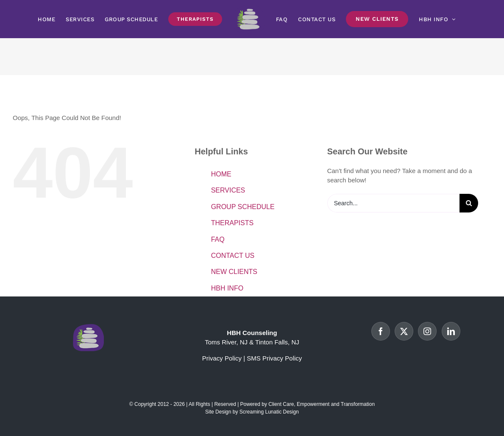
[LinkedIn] (451, 331)
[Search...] (393, 203)
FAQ (218, 239)
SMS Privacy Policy (274, 358)
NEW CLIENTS (234, 272)
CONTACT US (233, 256)
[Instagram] (427, 331)
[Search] (469, 203)
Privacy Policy (222, 358)
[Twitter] (404, 331)
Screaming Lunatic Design (269, 412)
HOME (221, 174)
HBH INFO (227, 288)
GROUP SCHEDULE (243, 207)
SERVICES (228, 190)
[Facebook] (381, 331)
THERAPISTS (232, 223)
